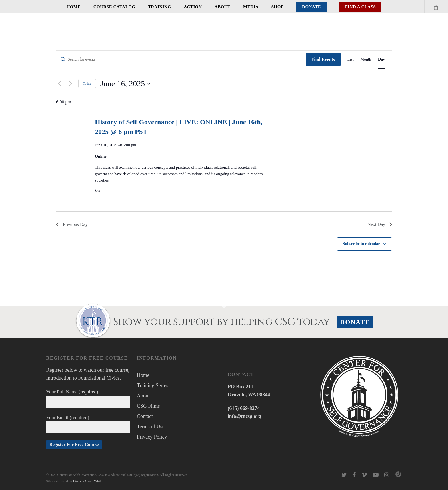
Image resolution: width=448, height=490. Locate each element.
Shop (278, 7)
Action (193, 7)
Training (160, 7)
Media (251, 7)
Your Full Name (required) (88, 398)
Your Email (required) (88, 424)
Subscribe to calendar (361, 244)
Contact (145, 416)
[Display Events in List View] (351, 60)
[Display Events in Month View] (366, 60)
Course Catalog (114, 7)
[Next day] (71, 84)
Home (74, 7)
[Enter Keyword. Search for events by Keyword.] (181, 60)
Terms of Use (151, 427)
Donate (311, 7)
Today (87, 83)
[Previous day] (59, 84)
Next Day (380, 224)
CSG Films (148, 406)
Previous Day (72, 224)
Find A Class (361, 7)
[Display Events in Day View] (381, 60)
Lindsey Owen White (88, 481)
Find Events (323, 59)
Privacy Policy (152, 437)
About (223, 7)
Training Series (153, 385)
